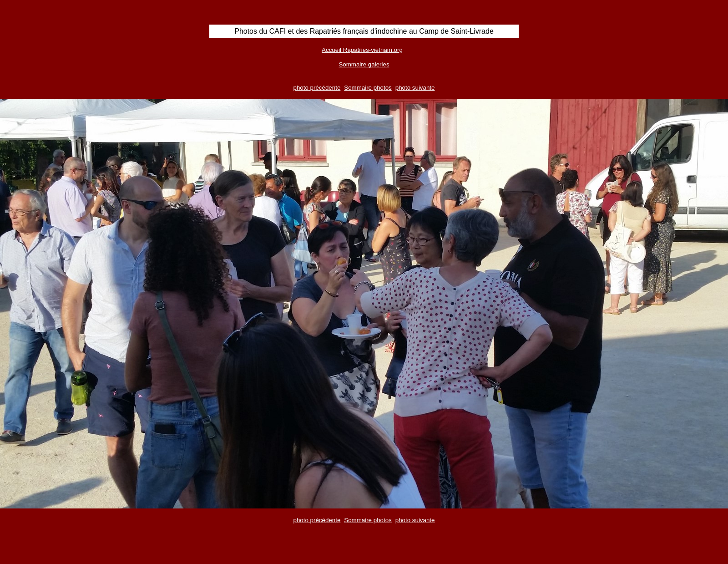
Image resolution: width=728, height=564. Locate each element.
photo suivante (415, 88)
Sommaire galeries (364, 64)
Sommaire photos (368, 88)
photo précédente (317, 88)
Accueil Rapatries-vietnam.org (362, 50)
